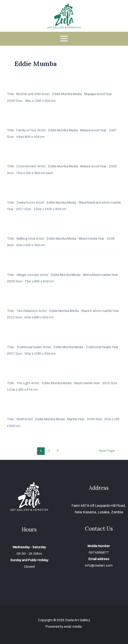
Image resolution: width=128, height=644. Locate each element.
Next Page (109, 451)
